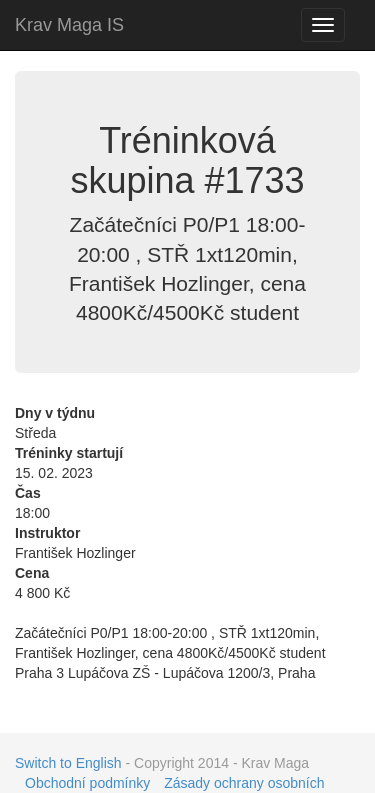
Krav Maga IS (69, 25)
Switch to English (68, 763)
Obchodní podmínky (87, 783)
